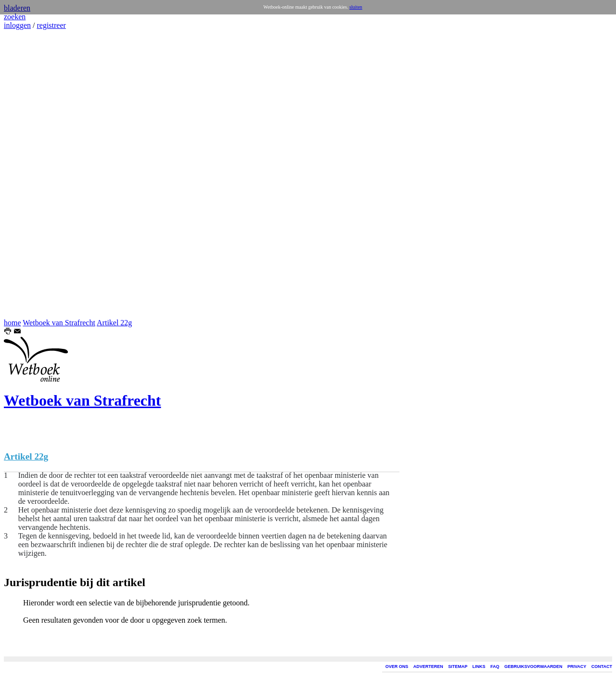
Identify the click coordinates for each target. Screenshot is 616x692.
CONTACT (602, 666)
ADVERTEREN (428, 666)
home (13, 323)
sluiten (356, 7)
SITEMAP (458, 666)
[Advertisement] (33, 174)
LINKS (479, 666)
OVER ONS (397, 666)
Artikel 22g (114, 323)
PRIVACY (577, 666)
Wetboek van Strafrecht (59, 323)
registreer (51, 25)
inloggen (17, 25)
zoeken (15, 17)
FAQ (495, 666)
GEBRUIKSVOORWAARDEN (533, 666)
